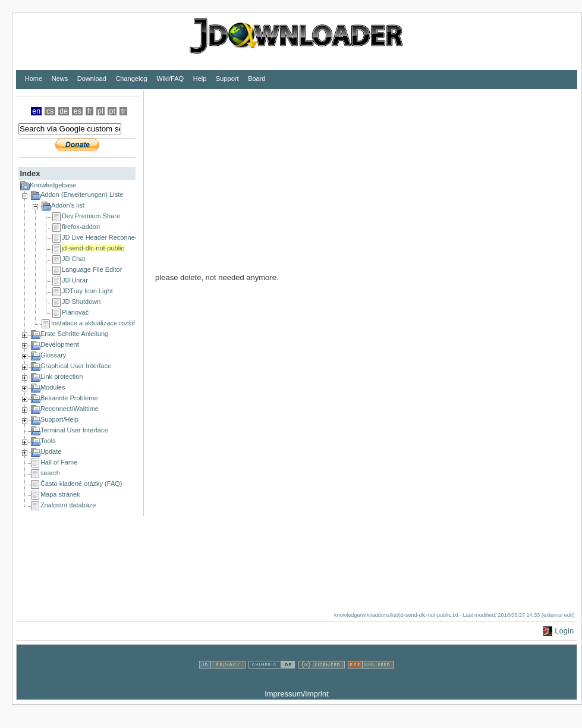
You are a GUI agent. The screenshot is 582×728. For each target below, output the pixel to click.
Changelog (131, 79)
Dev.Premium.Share (91, 216)
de (64, 111)
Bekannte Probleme (69, 398)
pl (100, 111)
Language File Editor (92, 269)
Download (92, 79)
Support (227, 79)
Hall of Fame (59, 462)
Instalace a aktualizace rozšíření (98, 323)
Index (30, 173)
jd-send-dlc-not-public (93, 248)
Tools (48, 441)
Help (200, 79)
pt (112, 111)
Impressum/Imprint (297, 694)
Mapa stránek (60, 494)
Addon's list (68, 205)
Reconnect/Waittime (70, 409)
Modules (53, 387)
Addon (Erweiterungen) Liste (82, 194)
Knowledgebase (53, 185)
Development (60, 344)
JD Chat (74, 259)
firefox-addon (81, 227)
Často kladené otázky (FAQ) (81, 484)
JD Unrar (75, 280)
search (50, 473)
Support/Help (59, 419)
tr (124, 111)
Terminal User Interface (74, 430)
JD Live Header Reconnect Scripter (113, 237)
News (60, 79)
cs (50, 111)
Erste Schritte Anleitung (74, 334)
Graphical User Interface (76, 366)
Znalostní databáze (68, 505)
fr (90, 111)
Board (257, 79)
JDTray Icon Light (87, 291)
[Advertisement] (321, 174)
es (78, 111)
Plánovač (75, 312)
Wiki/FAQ (170, 79)
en (36, 111)
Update (51, 451)
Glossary (53, 355)
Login (564, 631)
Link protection (62, 376)
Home (34, 79)
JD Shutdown (81, 302)
